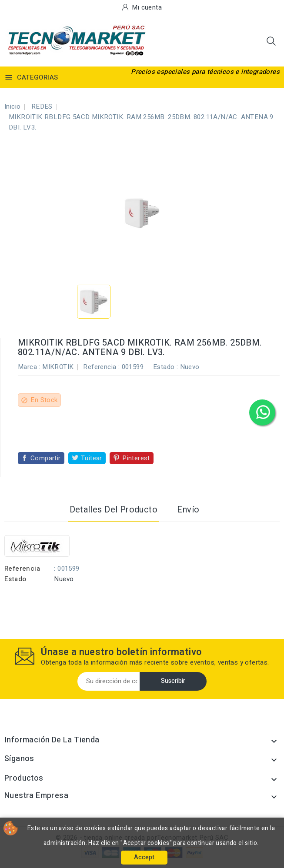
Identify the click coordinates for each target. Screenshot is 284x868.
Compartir (46, 458)
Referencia (22, 569)
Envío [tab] (188, 510)
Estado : (165, 367)
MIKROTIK (58, 367)
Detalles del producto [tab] (114, 510)
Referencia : (101, 367)
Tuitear (92, 458)
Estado (15, 579)
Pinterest (136, 458)
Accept (144, 857)
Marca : (29, 367)
